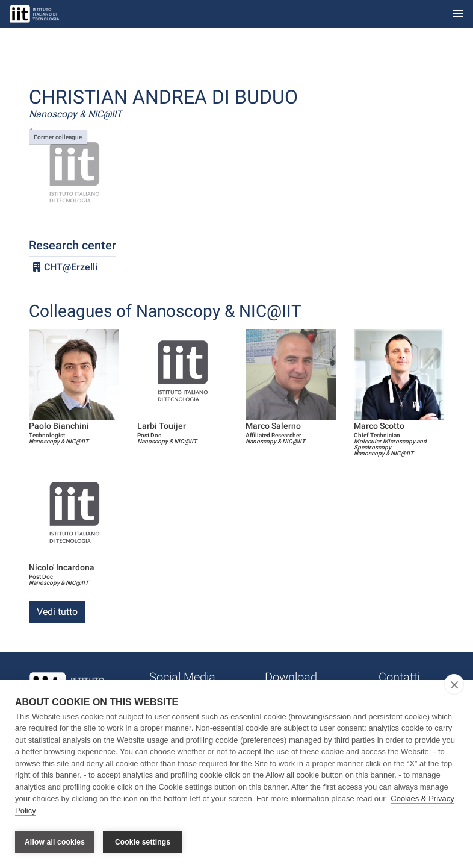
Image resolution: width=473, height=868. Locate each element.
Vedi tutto (57, 612)
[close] (454, 687)
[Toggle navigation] (458, 14)
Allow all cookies (55, 842)
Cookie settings (143, 842)
